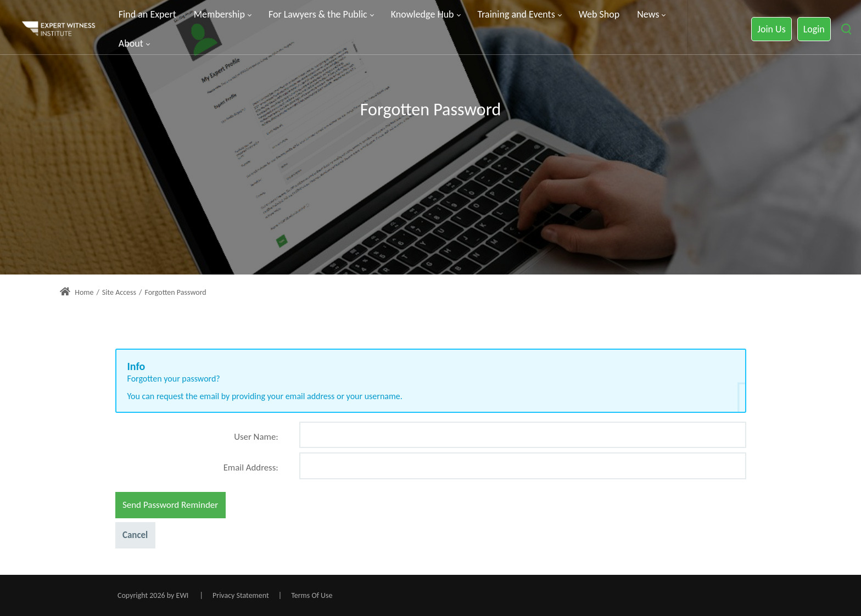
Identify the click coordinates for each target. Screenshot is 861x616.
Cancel (135, 535)
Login (814, 29)
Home (77, 292)
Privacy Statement (241, 595)
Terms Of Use (312, 595)
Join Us (771, 29)
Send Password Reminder (170, 505)
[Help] (277, 441)
